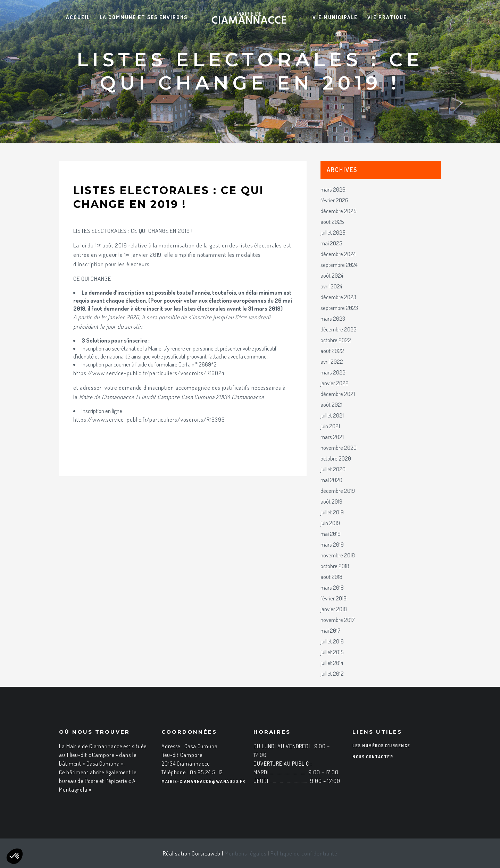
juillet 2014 (332, 663)
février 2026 (334, 200)
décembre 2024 (338, 254)
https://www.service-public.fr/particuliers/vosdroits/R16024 (149, 373)
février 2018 (334, 598)
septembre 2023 (339, 308)
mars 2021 (332, 437)
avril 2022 (332, 361)
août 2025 (332, 222)
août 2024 (332, 275)
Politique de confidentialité (304, 853)
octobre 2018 (335, 566)
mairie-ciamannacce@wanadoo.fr (203, 781)
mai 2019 (331, 534)
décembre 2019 (338, 491)
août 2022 (332, 351)
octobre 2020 (336, 458)
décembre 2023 (338, 297)
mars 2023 (333, 318)
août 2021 (331, 404)
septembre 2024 (339, 265)
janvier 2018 (334, 609)
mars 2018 (332, 587)
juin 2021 (330, 426)
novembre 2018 (338, 555)
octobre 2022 (336, 340)
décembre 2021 (338, 394)
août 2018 (331, 577)
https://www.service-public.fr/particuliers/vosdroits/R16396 (149, 419)
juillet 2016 (332, 641)
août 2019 (331, 501)
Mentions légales (245, 853)
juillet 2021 (332, 415)
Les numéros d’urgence (381, 746)
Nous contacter (373, 757)
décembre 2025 (339, 211)
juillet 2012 (332, 673)
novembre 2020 (339, 448)
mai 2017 (330, 630)
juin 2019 (330, 523)
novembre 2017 (337, 620)
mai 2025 (331, 243)
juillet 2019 (332, 512)
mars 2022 (333, 372)
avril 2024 (331, 286)
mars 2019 (332, 544)
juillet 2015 (332, 652)
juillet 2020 (333, 469)
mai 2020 (331, 480)
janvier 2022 (335, 383)
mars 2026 (333, 189)
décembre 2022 (339, 329)
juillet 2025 (333, 232)
